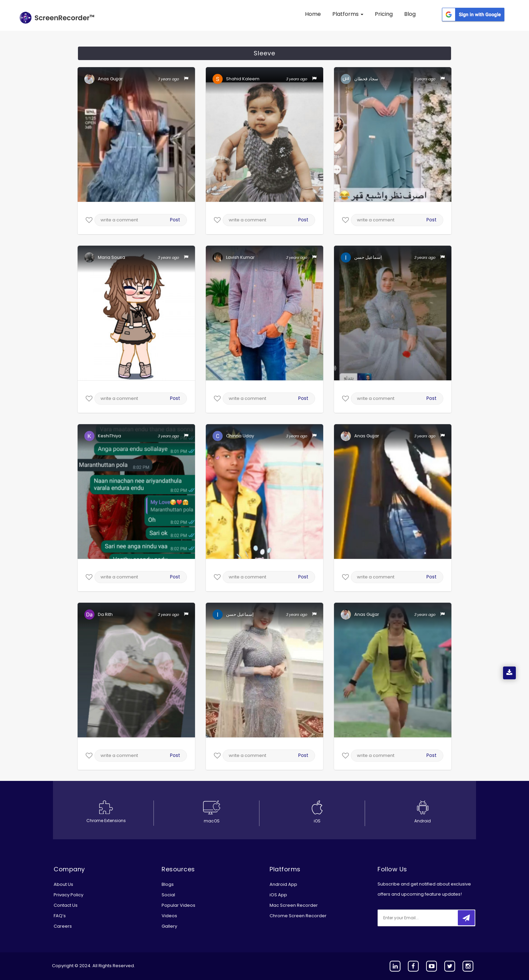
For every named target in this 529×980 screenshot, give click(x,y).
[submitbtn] (466, 918)
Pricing (384, 14)
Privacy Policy (68, 895)
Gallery (169, 926)
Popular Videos (178, 905)
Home (313, 14)
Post (175, 220)
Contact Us (66, 905)
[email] (422, 918)
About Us (63, 884)
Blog (410, 14)
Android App (283, 884)
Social (168, 895)
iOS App (278, 895)
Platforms (348, 14)
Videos (169, 916)
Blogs (168, 884)
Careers (63, 926)
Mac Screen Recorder (294, 905)
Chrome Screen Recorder (298, 916)
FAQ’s (60, 916)
